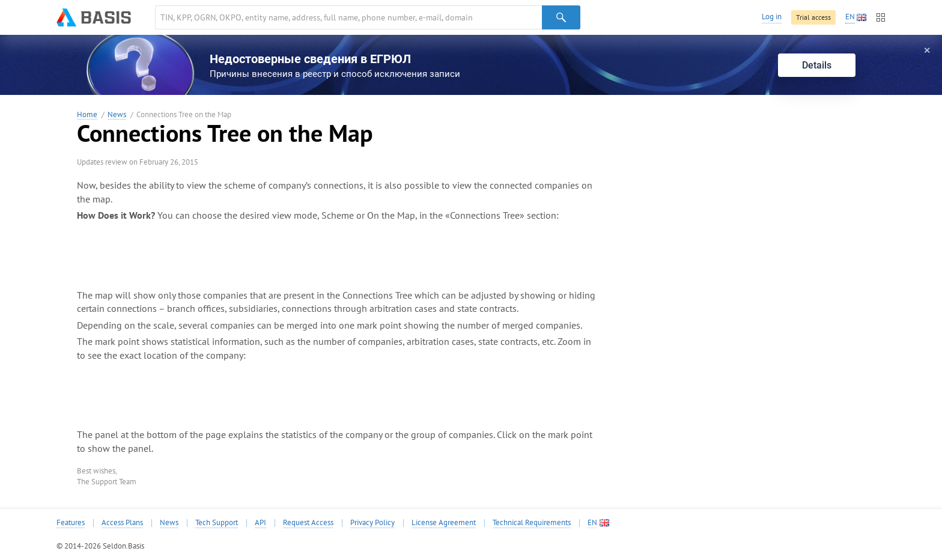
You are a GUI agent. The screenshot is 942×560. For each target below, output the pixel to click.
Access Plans (122, 523)
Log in (772, 17)
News (117, 115)
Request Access (308, 523)
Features (71, 523)
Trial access (813, 17)
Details (817, 65)
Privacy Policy (372, 523)
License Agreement (444, 523)
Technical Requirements (532, 523)
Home (87, 115)
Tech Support (217, 523)
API (260, 523)
